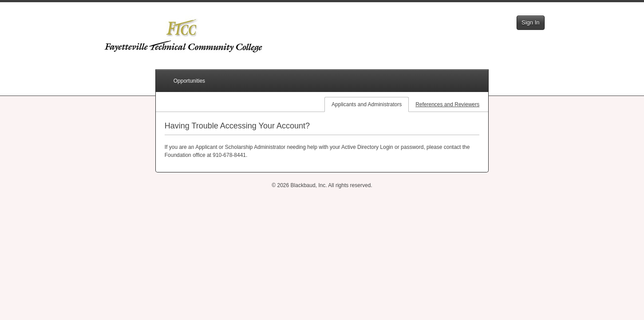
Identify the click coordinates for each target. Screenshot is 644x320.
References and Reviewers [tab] (447, 104)
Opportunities (189, 81)
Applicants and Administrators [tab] (367, 104)
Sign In (530, 22)
